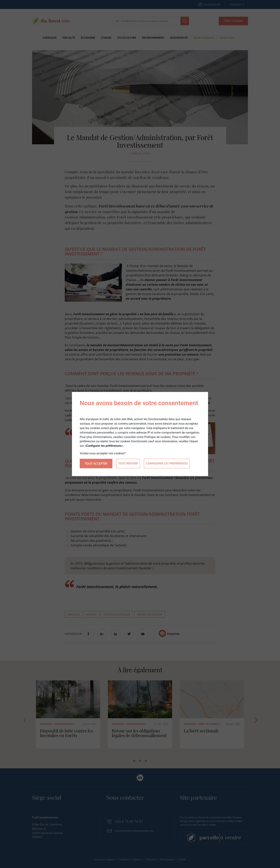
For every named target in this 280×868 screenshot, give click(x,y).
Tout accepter (96, 463)
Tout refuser (128, 464)
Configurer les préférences (167, 464)
